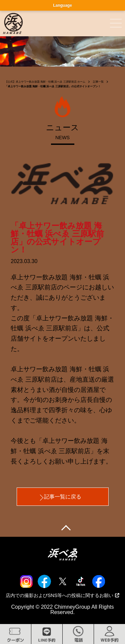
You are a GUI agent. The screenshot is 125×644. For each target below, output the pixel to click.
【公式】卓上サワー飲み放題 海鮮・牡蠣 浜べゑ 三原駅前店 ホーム (45, 82)
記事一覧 (98, 82)
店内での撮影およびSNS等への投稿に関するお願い (63, 595)
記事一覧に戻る (63, 497)
